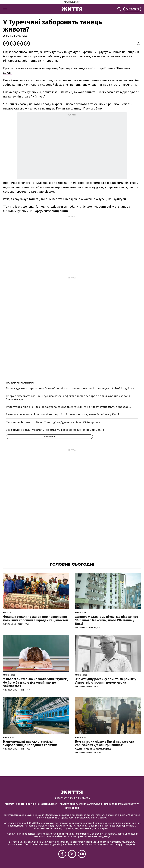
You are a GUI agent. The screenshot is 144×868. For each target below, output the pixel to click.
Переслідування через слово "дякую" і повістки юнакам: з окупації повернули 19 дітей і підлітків (70, 388)
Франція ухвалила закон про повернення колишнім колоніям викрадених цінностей (36, 618)
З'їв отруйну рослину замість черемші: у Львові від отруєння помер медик (55, 430)
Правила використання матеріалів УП (81, 804)
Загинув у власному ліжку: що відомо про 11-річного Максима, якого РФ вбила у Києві (62, 415)
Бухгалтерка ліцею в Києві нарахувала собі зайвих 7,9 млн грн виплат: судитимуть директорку (69, 407)
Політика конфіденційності (42, 804)
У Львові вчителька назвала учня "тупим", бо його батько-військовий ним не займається (36, 682)
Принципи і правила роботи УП (122, 804)
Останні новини (20, 383)
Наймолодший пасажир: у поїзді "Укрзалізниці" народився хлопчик (30, 743)
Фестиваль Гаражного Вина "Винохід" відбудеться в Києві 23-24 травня (53, 422)
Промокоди (72, 808)
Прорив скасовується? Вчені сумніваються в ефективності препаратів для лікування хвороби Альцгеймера (68, 398)
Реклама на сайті (14, 804)
